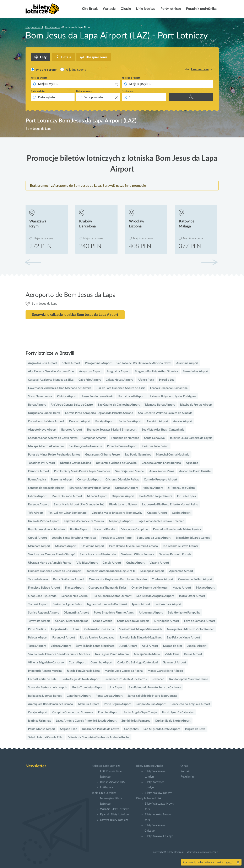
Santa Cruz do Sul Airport (133, 621)
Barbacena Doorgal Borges (45, 696)
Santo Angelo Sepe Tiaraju (140, 712)
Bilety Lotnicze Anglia (150, 766)
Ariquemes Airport (151, 613)
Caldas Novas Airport (119, 380)
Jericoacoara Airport (168, 604)
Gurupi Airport (37, 538)
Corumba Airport (101, 663)
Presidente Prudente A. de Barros (126, 679)
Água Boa (192, 463)
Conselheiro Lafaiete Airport (46, 421)
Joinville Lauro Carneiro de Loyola (191, 438)
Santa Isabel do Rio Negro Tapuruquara (152, 696)
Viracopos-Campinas (135, 530)
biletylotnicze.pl (34, 27)
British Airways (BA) (113, 782)
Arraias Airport (183, 421)
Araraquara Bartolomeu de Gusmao (50, 704)
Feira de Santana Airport (199, 621)
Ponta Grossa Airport (109, 696)
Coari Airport (77, 663)
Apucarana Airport (181, 571)
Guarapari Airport (126, 488)
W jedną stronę (76, 70)
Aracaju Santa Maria (147, 654)
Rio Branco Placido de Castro (101, 729)
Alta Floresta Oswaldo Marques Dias (51, 372)
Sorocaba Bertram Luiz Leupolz (48, 688)
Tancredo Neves (38, 579)
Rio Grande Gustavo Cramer (181, 546)
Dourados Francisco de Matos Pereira (177, 530)
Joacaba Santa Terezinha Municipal (74, 538)
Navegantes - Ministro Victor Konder (190, 629)
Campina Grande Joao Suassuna (73, 712)
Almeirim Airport (157, 421)
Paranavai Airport (64, 638)
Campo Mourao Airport (151, 704)
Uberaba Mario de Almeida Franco (50, 563)
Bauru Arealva (37, 480)
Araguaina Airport (118, 372)
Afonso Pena (146, 380)
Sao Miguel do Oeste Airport (162, 729)
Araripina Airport (187, 363)
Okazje (125, 9)
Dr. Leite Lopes (186, 496)
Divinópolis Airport (167, 621)
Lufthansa (106, 788)
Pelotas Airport (38, 638)
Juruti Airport (128, 646)
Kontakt (185, 771)
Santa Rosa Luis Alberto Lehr (98, 554)
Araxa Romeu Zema (162, 471)
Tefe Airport (36, 513)
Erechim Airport (108, 712)
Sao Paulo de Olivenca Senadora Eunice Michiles (59, 654)
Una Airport (116, 688)
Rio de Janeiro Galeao (123, 505)
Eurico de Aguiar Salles (67, 604)
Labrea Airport (37, 496)
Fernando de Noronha (125, 438)
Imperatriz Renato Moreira (45, 671)
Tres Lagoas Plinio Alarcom (112, 654)
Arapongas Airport (121, 521)
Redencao (158, 679)
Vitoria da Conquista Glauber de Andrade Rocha (99, 737)
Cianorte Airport (39, 471)
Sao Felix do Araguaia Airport (155, 596)
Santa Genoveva (154, 438)
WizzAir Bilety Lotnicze (115, 809)
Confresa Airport (162, 579)
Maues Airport (182, 588)
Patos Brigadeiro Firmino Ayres (114, 613)
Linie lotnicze (145, 9)
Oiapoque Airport (123, 496)
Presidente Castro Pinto (116, 538)
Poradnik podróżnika (201, 9)
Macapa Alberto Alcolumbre (46, 446)
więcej (229, 862)
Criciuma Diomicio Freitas (122, 480)
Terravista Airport (39, 621)
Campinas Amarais (94, 438)
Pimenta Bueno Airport (122, 446)
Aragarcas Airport (90, 372)
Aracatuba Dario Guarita (195, 471)
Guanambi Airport (174, 663)
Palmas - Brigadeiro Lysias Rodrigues (173, 396)
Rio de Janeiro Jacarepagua (97, 638)
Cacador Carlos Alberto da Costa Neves (53, 438)
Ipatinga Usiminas (39, 721)
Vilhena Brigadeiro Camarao (46, 663)
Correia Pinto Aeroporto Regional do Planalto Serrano (99, 413)
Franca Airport (74, 588)
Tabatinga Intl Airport (42, 463)
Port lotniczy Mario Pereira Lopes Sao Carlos (82, 471)
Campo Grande (103, 621)
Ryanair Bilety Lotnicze (114, 815)
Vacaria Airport (159, 563)
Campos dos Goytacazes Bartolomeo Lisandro (118, 579)
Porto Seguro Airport (117, 704)
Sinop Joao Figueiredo (42, 596)
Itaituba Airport (153, 488)
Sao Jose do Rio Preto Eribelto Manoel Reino (170, 505)
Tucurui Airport (38, 604)
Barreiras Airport (62, 480)
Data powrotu (84, 91)
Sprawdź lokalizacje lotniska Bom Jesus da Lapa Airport (75, 315)
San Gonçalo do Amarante (85, 446)
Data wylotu (38, 91)
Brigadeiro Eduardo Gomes (193, 538)
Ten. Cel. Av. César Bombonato (67, 513)
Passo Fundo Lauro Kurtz (97, 396)
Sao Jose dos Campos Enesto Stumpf (51, 554)
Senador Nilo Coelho (75, 596)
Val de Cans (172, 654)
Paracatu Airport (80, 421)
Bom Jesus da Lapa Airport (154, 538)
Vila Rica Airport (87, 563)
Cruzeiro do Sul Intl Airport (195, 579)
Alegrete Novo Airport (42, 430)
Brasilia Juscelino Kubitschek (47, 530)
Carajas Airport (38, 712)
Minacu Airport (97, 496)
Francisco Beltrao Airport (44, 588)
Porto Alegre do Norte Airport (80, 679)
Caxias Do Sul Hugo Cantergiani (138, 663)
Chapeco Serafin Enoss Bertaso (161, 463)
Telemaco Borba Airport (160, 405)
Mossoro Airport (66, 546)
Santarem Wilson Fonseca (138, 554)
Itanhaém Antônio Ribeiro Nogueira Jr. (111, 571)
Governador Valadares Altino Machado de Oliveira (60, 388)
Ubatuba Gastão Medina (75, 463)
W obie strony (46, 70)
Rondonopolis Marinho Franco (189, 679)
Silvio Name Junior (40, 396)
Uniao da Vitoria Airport (43, 521)
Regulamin (187, 777)
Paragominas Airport (98, 363)
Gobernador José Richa (99, 629)
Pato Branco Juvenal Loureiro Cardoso (134, 546)
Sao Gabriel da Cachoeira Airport (119, 405)
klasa (187, 69)
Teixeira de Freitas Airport (196, 405)
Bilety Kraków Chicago (159, 836)
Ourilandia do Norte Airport (173, 721)
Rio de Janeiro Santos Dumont (112, 596)
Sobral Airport (71, 363)
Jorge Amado (59, 629)
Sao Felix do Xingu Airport (183, 638)
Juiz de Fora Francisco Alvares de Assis (121, 388)
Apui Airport (150, 646)
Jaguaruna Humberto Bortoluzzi (107, 604)
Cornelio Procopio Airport (161, 480)
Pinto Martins (37, 629)
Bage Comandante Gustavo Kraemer (161, 521)
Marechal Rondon (105, 530)
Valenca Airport (61, 646)
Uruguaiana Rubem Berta (44, 413)
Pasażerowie (128, 91)
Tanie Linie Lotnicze (104, 793)
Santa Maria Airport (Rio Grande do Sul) (79, 505)
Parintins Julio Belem (155, 446)
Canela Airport (112, 563)
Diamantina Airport (76, 613)
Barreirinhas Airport (196, 372)
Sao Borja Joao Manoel (130, 471)
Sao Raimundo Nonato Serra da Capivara (155, 688)
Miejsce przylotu (131, 78)
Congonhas (131, 729)
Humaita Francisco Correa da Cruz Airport (55, 571)
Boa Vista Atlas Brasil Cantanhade (163, 430)
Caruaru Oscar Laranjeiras (72, 621)
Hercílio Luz (167, 380)
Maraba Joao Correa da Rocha (124, 671)
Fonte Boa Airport (130, 421)
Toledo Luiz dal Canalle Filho (46, 737)
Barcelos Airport (72, 430)
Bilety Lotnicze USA (149, 798)
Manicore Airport (39, 546)
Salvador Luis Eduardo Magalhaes (141, 638)
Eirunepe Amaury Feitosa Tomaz (90, 488)
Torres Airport (37, 646)
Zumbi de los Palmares (136, 721)
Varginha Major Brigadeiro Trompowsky (117, 513)
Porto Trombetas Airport (88, 688)
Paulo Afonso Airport (42, 729)
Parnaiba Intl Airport (131, 396)
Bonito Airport (79, 530)
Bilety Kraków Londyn (158, 793)
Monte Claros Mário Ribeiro (165, 671)
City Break (90, 9)
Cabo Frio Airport (90, 380)
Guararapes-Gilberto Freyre (102, 455)
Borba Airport (37, 405)
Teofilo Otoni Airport (192, 596)
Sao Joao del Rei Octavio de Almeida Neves (144, 363)
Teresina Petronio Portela (175, 554)
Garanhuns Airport (79, 696)
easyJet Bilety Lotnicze (114, 820)
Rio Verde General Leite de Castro (72, 405)
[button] (209, 262)
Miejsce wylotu (39, 78)
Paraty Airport (104, 421)
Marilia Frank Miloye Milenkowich (140, 629)
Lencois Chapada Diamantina (169, 388)
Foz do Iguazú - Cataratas (178, 712)
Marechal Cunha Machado (173, 455)
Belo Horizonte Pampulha (184, 613)
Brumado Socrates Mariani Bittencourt (112, 430)
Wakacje (109, 9)
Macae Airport (205, 588)
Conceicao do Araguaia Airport (190, 704)
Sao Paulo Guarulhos (138, 455)
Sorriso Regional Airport (43, 613)
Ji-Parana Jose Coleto (181, 488)
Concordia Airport (89, 480)
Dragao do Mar (173, 646)
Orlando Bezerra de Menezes (150, 588)
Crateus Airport (157, 513)
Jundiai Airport (197, 646)
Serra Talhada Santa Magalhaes (95, 646)
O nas (184, 766)
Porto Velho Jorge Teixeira (156, 496)
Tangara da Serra (195, 729)
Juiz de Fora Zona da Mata (83, 671)
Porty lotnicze (170, 9)
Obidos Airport (67, 396)
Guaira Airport (181, 513)
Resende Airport (38, 505)
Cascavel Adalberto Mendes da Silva (51, 380)
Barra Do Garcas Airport (69, 579)
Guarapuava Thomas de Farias (107, 588)
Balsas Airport (193, 654)
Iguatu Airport (141, 604)
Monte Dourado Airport (67, 496)
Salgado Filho (69, 729)
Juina (76, 629)
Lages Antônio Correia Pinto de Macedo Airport (86, 721)
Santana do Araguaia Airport (46, 488)
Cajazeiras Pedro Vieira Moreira (84, 521)
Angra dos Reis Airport (42, 363)
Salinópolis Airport (152, 571)
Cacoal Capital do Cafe (42, 679)
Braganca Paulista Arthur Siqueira (156, 372)
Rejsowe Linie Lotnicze (106, 766)
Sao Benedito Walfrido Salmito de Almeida (165, 413)
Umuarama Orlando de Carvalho (116, 463)
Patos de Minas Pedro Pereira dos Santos (54, 455)
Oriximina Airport (93, 546)
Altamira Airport (88, 704)
